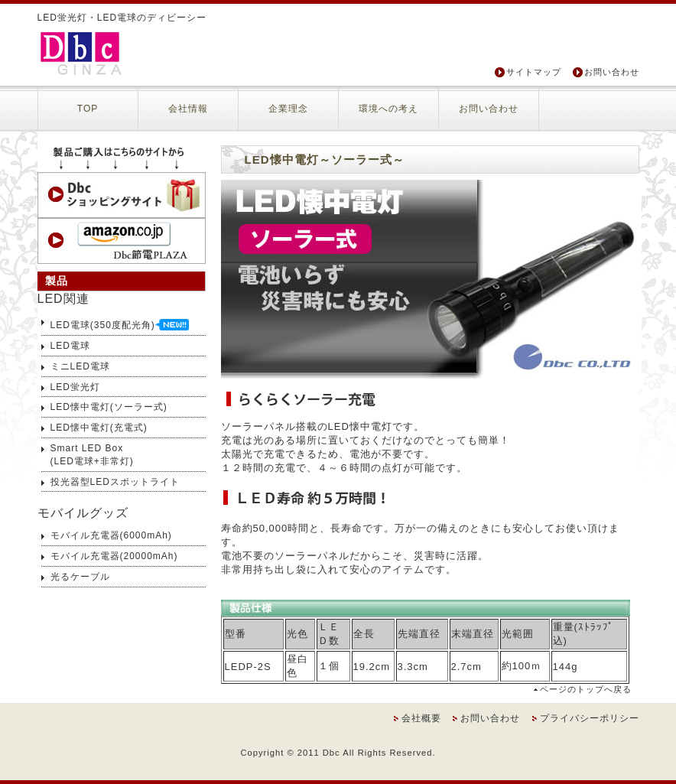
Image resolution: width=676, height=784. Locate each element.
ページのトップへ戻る (586, 689)
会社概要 (421, 718)
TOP (88, 109)
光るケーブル (80, 577)
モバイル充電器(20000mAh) (114, 556)
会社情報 (188, 109)
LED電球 (70, 346)
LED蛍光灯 (75, 387)
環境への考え (388, 109)
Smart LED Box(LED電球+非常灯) (92, 455)
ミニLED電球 (80, 366)
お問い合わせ (612, 72)
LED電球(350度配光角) (120, 324)
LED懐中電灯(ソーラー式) (109, 407)
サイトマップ (534, 72)
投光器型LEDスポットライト (115, 482)
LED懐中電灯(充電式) (99, 428)
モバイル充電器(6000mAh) (111, 535)
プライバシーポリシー (590, 718)
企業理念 (288, 109)
